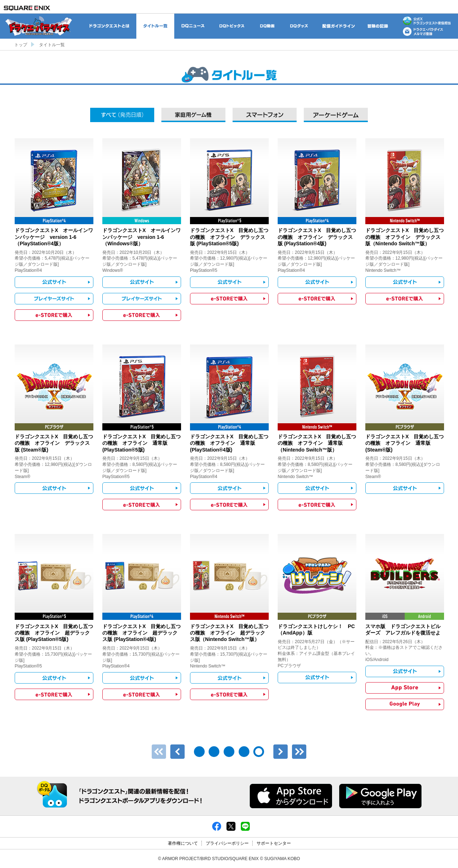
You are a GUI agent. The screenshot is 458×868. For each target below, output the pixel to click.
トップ (21, 45)
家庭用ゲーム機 (193, 115)
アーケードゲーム (336, 115)
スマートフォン (265, 115)
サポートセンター (274, 843)
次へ (281, 752)
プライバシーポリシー (227, 843)
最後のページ (299, 752)
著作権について (183, 843)
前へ (177, 752)
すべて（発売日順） (122, 115)
